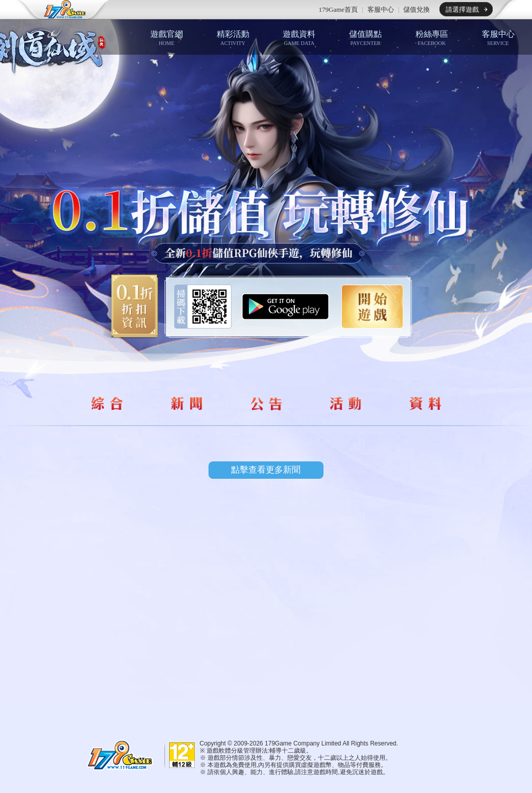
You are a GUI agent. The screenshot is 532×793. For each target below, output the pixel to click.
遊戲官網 (167, 38)
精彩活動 (233, 38)
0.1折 (131, 307)
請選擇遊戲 (462, 9)
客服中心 (381, 9)
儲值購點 (365, 38)
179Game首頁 (339, 9)
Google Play (285, 307)
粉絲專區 (432, 38)
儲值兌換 (417, 9)
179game (58, 10)
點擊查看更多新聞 (266, 470)
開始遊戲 (372, 307)
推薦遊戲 (172, 10)
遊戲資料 (299, 38)
